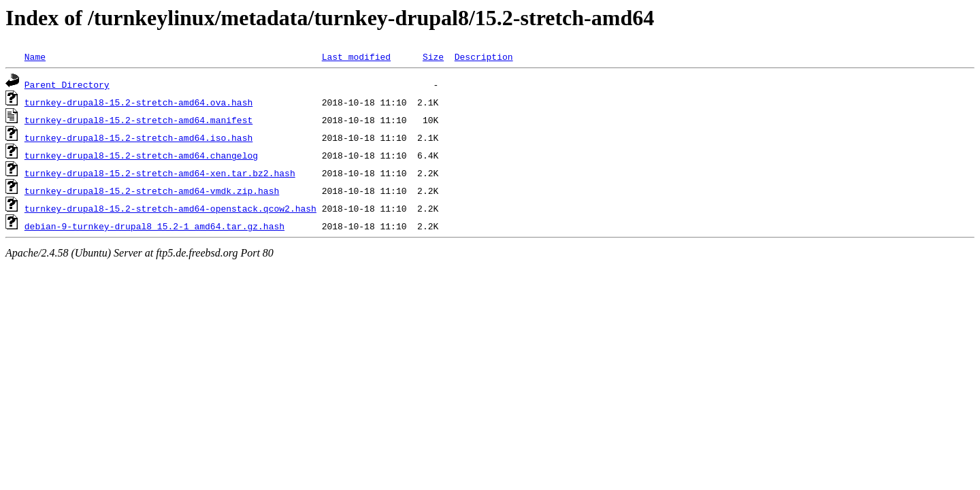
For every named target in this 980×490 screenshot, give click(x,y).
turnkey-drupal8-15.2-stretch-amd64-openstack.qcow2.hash (170, 208)
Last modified (356, 56)
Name (35, 56)
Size (433, 56)
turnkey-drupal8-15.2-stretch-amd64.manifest (138, 120)
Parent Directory (67, 84)
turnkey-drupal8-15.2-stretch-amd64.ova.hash (138, 102)
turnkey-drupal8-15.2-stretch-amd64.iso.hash (138, 137)
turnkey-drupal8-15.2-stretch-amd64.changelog (141, 155)
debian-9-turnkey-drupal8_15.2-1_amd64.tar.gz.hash (154, 226)
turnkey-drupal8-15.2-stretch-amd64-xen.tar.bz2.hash (160, 173)
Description (484, 56)
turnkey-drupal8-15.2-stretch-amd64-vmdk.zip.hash (152, 191)
